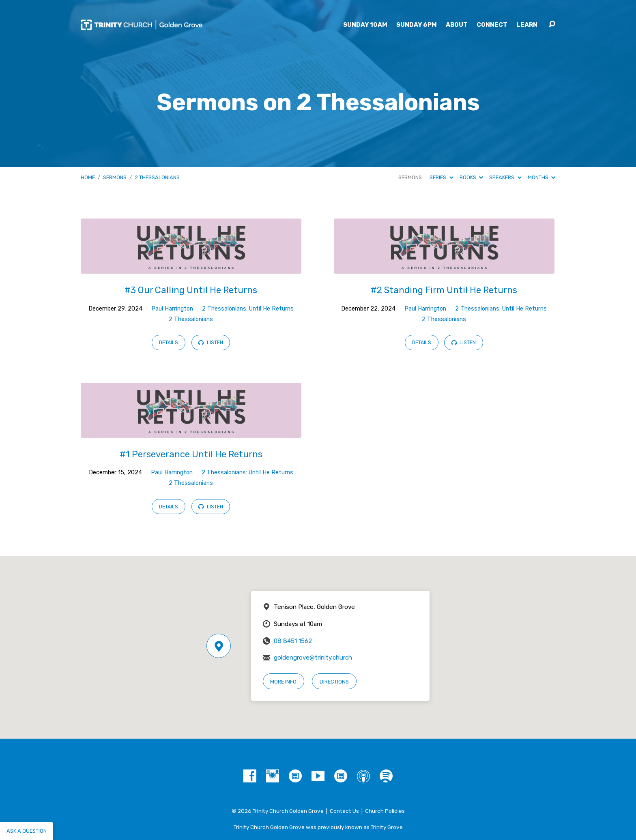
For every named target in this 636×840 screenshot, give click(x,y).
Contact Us (344, 811)
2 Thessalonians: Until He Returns (248, 309)
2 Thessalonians (157, 177)
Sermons (115, 177)
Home (88, 177)
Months (541, 177)
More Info (283, 682)
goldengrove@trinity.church (313, 658)
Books (471, 177)
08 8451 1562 (293, 641)
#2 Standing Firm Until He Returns (444, 290)
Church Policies (385, 811)
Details (169, 343)
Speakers (505, 177)
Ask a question (27, 831)
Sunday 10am (365, 25)
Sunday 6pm (417, 25)
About (457, 25)
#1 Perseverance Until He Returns (191, 454)
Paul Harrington (172, 309)
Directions (334, 682)
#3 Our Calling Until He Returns (191, 290)
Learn (527, 25)
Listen (211, 343)
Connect (492, 25)
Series (441, 177)
